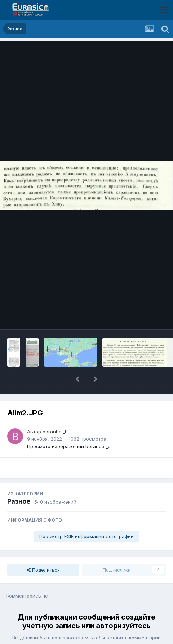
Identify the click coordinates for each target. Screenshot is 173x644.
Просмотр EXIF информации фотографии (86, 518)
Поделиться (43, 551)
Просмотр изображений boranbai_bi (69, 428)
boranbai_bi (56, 413)
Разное (19, 483)
